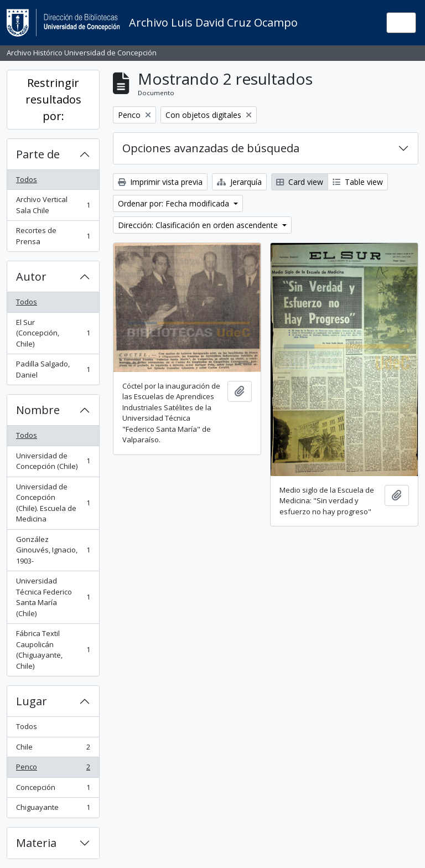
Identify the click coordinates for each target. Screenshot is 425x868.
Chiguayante (53, 810)
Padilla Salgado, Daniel (53, 369)
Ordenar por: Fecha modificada (175, 203)
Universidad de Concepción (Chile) (53, 461)
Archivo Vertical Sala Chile (53, 205)
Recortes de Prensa (53, 236)
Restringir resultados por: (53, 99)
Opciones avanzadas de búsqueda (211, 148)
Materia (36, 843)
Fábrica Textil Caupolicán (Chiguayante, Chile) (53, 650)
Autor (31, 277)
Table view (358, 182)
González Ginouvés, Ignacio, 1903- (53, 550)
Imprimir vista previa (160, 182)
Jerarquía (239, 182)
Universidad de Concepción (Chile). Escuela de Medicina (53, 503)
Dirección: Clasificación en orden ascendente (199, 225)
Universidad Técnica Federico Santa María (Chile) (53, 597)
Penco (53, 769)
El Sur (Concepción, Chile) (53, 333)
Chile (53, 749)
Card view (300, 182)
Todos (27, 179)
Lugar (32, 701)
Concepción (53, 790)
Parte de (38, 154)
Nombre (38, 410)
